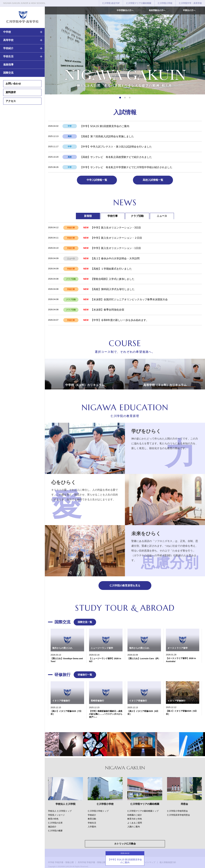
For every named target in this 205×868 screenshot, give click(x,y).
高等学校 (8, 40)
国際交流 (8, 73)
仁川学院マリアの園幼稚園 (139, 3)
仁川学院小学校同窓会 (177, 811)
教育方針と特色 (135, 819)
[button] (120, 98)
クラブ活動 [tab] (137, 216)
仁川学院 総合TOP (111, 3)
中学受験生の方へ (125, 10)
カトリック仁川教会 (125, 844)
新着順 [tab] (88, 216)
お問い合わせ (13, 84)
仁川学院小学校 (165, 3)
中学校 (7, 32)
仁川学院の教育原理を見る (125, 586)
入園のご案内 (134, 827)
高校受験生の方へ (157, 10)
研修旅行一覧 (85, 675)
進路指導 (8, 65)
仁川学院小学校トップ (98, 811)
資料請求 (11, 92)
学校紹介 (8, 48)
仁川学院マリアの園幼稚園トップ (143, 811)
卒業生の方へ (189, 10)
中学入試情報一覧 (97, 180)
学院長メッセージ (56, 815)
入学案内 (92, 827)
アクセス (11, 101)
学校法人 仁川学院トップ (60, 811)
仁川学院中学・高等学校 (190, 3)
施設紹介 (52, 827)
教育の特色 (53, 819)
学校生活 (8, 56)
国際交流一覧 (85, 622)
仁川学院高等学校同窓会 (178, 815)
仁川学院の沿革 (55, 823)
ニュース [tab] (162, 216)
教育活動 (92, 819)
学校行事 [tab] (113, 216)
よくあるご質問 (135, 823)
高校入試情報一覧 (153, 180)
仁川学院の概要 (55, 831)
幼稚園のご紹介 (135, 815)
